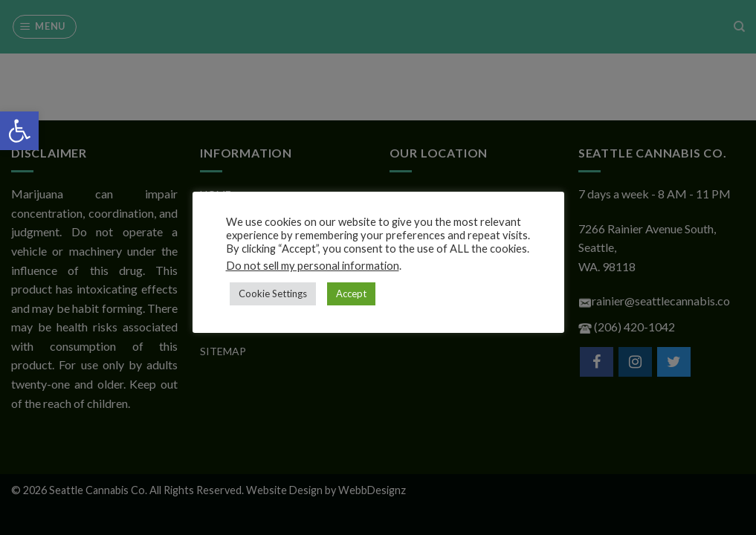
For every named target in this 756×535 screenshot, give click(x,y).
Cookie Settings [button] (273, 294)
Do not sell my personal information (313, 266)
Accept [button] (351, 294)
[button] (19, 131)
